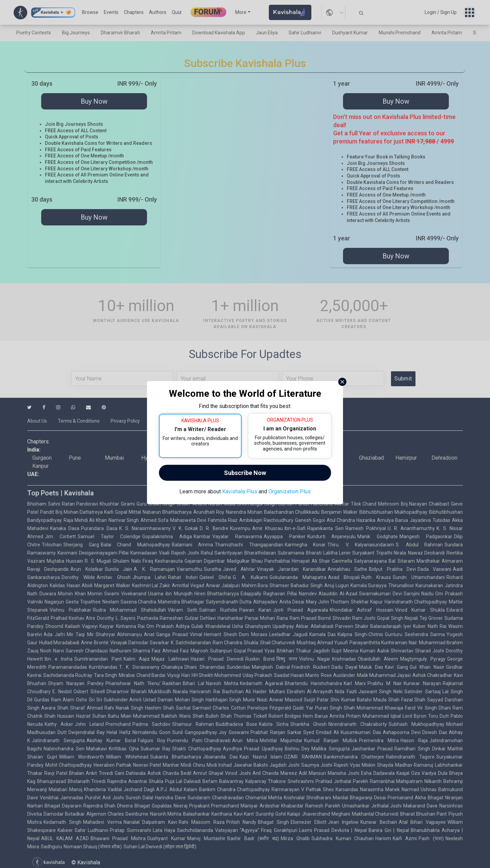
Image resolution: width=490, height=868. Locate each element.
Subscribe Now (245, 473)
